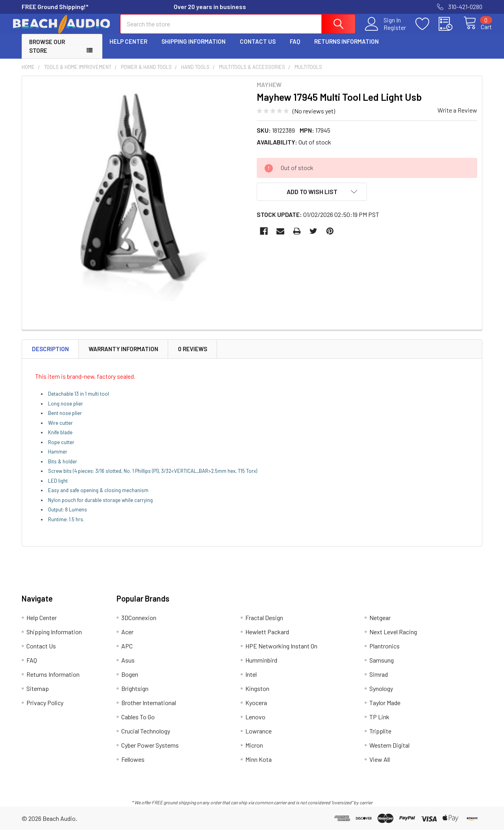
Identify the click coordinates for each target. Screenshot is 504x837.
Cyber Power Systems (150, 752)
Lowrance (258, 738)
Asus (128, 667)
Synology (381, 695)
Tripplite (380, 738)
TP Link (379, 724)
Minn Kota (258, 766)
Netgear (380, 625)
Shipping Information (194, 48)
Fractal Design (264, 625)
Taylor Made (385, 710)
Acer (127, 639)
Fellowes (133, 766)
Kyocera (256, 710)
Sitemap (38, 695)
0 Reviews (193, 356)
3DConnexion (139, 625)
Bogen (130, 681)
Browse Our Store (47, 53)
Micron (254, 752)
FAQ (295, 48)
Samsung (382, 667)
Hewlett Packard (267, 639)
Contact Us (258, 48)
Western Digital (389, 752)
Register (386, 32)
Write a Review (457, 117)
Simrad (379, 681)
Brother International (149, 710)
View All (380, 766)
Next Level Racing (393, 639)
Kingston (257, 695)
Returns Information (346, 48)
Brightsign (135, 695)
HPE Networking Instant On (281, 653)
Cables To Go (138, 724)
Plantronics (384, 653)
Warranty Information (123, 356)
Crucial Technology (146, 738)
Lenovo (255, 724)
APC (127, 653)
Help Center (128, 48)
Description (50, 356)
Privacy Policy (45, 710)
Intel (251, 681)
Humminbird (261, 667)
